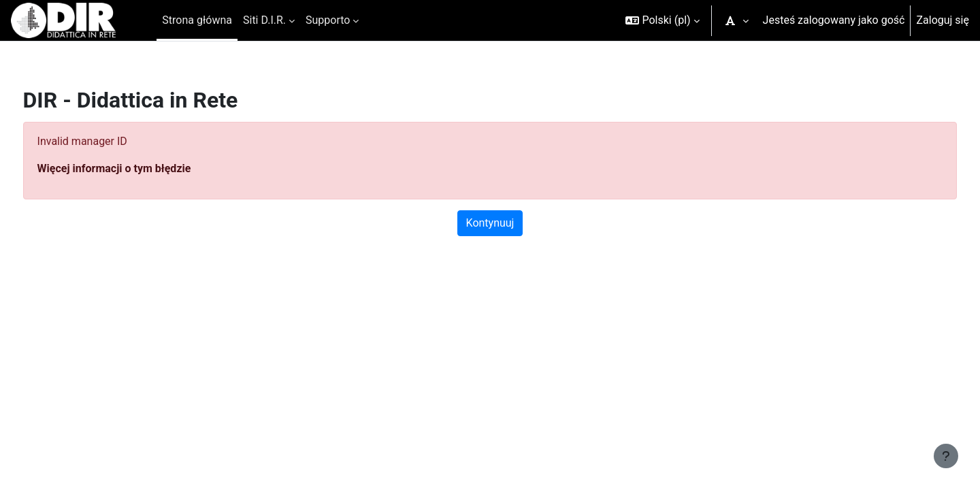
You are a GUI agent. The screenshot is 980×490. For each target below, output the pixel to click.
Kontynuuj (490, 223)
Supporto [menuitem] (328, 20)
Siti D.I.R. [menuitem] (264, 20)
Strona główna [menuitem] (197, 20)
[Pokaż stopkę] (946, 456)
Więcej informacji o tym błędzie (140, 168)
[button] (662, 20)
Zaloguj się (943, 20)
